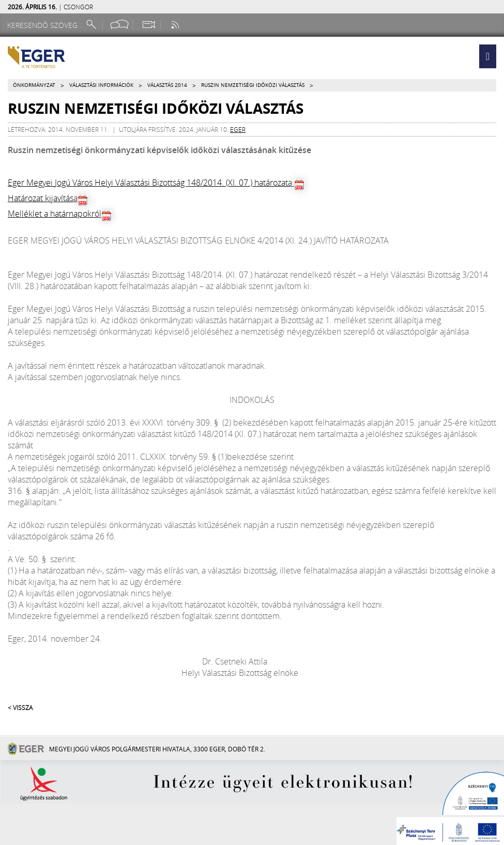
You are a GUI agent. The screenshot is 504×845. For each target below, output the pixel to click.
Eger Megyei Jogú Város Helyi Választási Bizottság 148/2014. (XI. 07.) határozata (151, 183)
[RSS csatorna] (176, 25)
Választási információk (101, 85)
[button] (488, 56)
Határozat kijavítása (43, 198)
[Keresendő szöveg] (44, 25)
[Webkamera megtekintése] (148, 25)
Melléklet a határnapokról (55, 214)
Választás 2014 (167, 85)
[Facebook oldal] (119, 25)
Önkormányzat (34, 85)
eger (238, 129)
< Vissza (20, 707)
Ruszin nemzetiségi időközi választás (253, 85)
